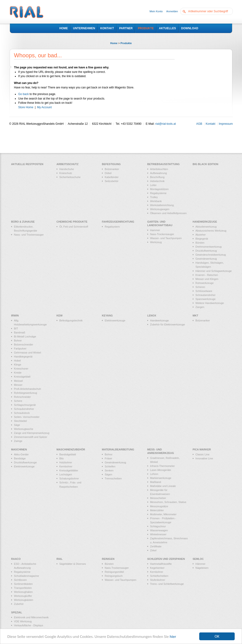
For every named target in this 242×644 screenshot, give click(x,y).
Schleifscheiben (159, 576)
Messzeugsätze (159, 506)
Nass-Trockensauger (162, 234)
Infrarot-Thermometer (162, 466)
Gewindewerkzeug (206, 259)
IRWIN (15, 316)
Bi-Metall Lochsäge (25, 337)
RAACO (16, 559)
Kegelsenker (157, 568)
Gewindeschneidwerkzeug (211, 255)
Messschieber (158, 498)
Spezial (17, 612)
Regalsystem (112, 227)
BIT (16, 328)
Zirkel (153, 550)
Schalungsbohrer (69, 478)
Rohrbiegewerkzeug (26, 393)
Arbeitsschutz (67, 164)
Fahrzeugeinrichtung (118, 222)
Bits (61, 458)
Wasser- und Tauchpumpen (166, 238)
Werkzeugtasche (24, 429)
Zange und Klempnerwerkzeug (32, 433)
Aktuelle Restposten (27, 164)
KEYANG (107, 316)
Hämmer (200, 564)
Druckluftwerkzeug (206, 251)
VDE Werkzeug (23, 621)
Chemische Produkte (72, 222)
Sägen (108, 474)
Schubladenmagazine (26, 576)
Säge (17, 425)
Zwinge (18, 441)
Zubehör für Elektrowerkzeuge (167, 324)
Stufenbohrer (158, 580)
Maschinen (19, 449)
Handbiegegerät (23, 357)
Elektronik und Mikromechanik (31, 617)
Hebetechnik (157, 181)
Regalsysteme (158, 193)
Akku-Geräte (21, 454)
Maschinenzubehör (71, 449)
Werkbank (156, 201)
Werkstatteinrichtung (162, 205)
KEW (60, 316)
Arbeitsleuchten (159, 169)
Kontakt (210, 124)
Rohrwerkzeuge (205, 283)
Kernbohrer (66, 466)
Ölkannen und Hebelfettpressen (168, 213)
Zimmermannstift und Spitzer (31, 437)
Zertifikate (156, 546)
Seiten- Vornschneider (27, 417)
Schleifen (110, 466)
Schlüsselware (204, 291)
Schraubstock (22, 413)
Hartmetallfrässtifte (161, 564)
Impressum (226, 124)
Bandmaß (20, 332)
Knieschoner (21, 369)
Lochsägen (66, 474)
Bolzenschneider (24, 345)
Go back (24, 94)
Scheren (200, 287)
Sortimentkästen (23, 584)
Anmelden (172, 11)
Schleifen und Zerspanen (166, 559)
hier (173, 637)
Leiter (153, 185)
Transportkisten (23, 588)
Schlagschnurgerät (25, 405)
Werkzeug (156, 242)
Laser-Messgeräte (161, 470)
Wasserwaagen (159, 530)
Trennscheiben (113, 478)
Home (114, 43)
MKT (195, 316)
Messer (18, 385)
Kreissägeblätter (69, 470)
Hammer (155, 230)
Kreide (18, 373)
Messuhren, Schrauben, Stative (168, 502)
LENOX (152, 316)
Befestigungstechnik (71, 320)
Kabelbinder (112, 177)
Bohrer (18, 341)
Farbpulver (20, 349)
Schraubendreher (205, 295)
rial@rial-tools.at (166, 124)
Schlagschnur (158, 526)
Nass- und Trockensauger (29, 235)
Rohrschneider (22, 397)
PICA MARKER (202, 449)
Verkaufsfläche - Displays (29, 625)
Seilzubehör (112, 181)
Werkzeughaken (23, 592)
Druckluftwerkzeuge (25, 462)
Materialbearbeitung (118, 449)
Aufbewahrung (158, 173)
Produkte (126, 43)
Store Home (26, 107)
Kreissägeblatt (22, 377)
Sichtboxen (20, 580)
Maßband (156, 482)
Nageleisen (202, 568)
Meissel (18, 381)
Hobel (17, 361)
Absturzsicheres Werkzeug (211, 231)
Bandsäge (20, 458)
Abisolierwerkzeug (206, 227)
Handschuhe (67, 169)
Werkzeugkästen (24, 600)
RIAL (60, 559)
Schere (18, 401)
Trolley (154, 197)
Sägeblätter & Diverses (73, 564)
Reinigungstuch (114, 576)
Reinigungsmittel (114, 572)
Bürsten (200, 243)
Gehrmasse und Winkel (27, 353)
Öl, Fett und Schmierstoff (74, 227)
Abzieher (201, 235)
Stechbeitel (20, 421)
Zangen (200, 307)
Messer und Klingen (207, 279)
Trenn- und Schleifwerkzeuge (167, 584)
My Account (44, 107)
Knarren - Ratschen (207, 275)
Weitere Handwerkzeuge (210, 303)
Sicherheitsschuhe (70, 177)
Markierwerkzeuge (161, 478)
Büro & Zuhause (23, 222)
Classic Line (202, 454)
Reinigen (108, 559)
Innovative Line (204, 458)
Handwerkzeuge (205, 222)
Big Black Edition (205, 164)
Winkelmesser (158, 534)
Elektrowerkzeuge (115, 320)
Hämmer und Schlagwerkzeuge (214, 271)
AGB (199, 124)
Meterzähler (157, 510)
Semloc (198, 559)
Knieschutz (66, 173)
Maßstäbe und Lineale (163, 486)
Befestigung (111, 164)
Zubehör (19, 604)
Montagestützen (159, 189)
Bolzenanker (112, 169)
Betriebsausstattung (163, 164)
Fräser (108, 458)
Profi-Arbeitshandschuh (27, 389)
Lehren (154, 474)
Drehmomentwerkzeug (209, 247)
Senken (109, 470)
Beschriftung (157, 177)
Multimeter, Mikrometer (163, 514)
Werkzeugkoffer (23, 596)
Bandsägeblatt (68, 454)
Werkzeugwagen (160, 209)
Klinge (18, 365)
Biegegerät (202, 239)
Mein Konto (156, 11)
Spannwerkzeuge (205, 299)
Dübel (108, 173)
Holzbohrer (66, 462)
